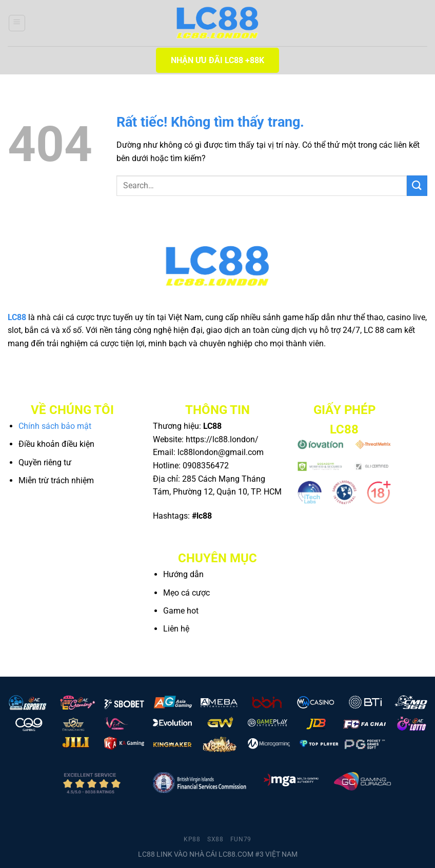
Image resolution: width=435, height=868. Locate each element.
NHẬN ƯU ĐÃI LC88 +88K (217, 60)
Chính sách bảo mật (55, 426)
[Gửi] (417, 185)
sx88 (215, 839)
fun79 (241, 839)
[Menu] (17, 23)
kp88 (192, 839)
